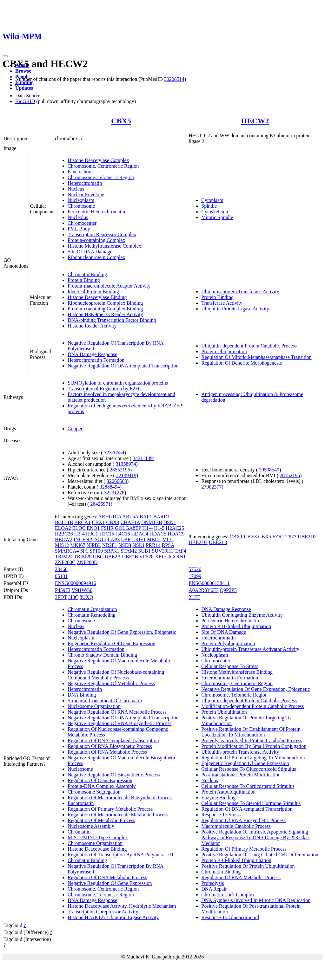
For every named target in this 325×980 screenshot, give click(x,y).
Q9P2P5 (228, 590)
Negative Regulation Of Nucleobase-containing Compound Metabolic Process (116, 675)
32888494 (110, 487)
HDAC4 (139, 534)
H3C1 (92, 534)
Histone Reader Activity (92, 326)
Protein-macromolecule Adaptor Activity (109, 286)
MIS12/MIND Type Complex (98, 837)
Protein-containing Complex (96, 240)
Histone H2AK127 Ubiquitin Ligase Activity (113, 917)
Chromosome (81, 206)
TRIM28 (83, 557)
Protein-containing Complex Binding (105, 309)
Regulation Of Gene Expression (100, 780)
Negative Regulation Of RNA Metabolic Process (117, 712)
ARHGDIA (110, 517)
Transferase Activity (222, 303)
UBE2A (113, 557)
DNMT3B (152, 522)
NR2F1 (110, 545)
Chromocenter (82, 223)
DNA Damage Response (92, 354)
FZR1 (278, 537)
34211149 (143, 458)
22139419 (126, 475)
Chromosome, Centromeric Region (103, 166)
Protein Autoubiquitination (228, 792)
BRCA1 (83, 522)
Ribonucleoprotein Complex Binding (105, 303)
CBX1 (99, 522)
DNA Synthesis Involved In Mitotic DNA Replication (256, 900)
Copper (75, 428)
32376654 (114, 453)
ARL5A (130, 517)
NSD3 (125, 545)
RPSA (168, 545)
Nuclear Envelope (86, 195)
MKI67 (78, 545)
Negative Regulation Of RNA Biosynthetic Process (120, 723)
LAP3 (114, 539)
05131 (61, 576)
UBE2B (130, 557)
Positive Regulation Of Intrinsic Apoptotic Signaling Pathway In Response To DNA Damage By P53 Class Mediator (256, 837)
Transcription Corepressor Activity (103, 912)
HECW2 (255, 121)
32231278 (114, 493)
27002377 (211, 487)
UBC (98, 557)
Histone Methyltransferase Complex (104, 246)
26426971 (100, 504)
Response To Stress (221, 815)
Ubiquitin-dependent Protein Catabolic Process (249, 346)
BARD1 (162, 517)
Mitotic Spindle (217, 217)
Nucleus (76, 189)
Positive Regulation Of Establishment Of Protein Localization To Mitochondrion (251, 732)
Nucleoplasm (81, 200)
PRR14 (153, 545)
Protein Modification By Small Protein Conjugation (254, 746)
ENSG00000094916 (76, 583)
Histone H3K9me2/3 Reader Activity (105, 314)
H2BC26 (64, 534)
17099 (195, 576)
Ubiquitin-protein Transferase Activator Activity (250, 649)
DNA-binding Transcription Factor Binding (112, 320)
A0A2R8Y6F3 (203, 590)
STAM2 (129, 551)
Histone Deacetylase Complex (98, 160)
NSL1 (138, 545)
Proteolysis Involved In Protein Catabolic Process (252, 740)
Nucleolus (78, 217)
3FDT (61, 597)
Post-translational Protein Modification (241, 775)
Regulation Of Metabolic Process (101, 820)
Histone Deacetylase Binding (97, 297)
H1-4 (147, 528)
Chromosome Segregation (94, 792)
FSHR (107, 528)
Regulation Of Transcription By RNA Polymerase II (120, 855)
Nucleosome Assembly (91, 826)
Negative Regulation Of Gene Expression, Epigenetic (122, 632)
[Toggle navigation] (5, 56)
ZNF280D (87, 562)
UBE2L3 (218, 542)
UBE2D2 (307, 537)
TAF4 (180, 551)
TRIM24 (64, 557)
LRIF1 (139, 539)
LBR (126, 539)
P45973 (63, 590)
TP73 (291, 537)
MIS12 (62, 545)
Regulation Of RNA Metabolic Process (107, 752)
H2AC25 (175, 528)
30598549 (269, 470)
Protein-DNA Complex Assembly (102, 786)
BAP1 (146, 517)
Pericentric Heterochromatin (96, 212)
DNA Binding (82, 695)
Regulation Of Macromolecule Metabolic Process (118, 815)
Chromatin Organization (92, 609)
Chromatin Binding (87, 274)
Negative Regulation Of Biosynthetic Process (114, 775)
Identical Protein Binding (93, 292)
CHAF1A (130, 522)
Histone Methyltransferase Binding (237, 672)
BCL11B (64, 522)
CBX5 (121, 121)
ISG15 (100, 539)
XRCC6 (163, 557)
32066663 (117, 481)
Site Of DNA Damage (90, 252)
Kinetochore (80, 172)
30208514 (174, 79)
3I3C (73, 597)
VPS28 (146, 557)
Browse (23, 71)
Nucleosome (80, 769)
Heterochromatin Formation (96, 360)
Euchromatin (81, 803)
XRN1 (179, 557)
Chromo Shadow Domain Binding (102, 655)
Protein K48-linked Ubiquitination (236, 860)
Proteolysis (212, 883)
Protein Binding (84, 280)
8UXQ (86, 597)
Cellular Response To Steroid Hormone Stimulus (251, 803)
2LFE (194, 597)
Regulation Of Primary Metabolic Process (110, 809)
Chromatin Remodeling (92, 615)
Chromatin (78, 832)
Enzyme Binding (218, 798)
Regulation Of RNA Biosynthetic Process (110, 746)
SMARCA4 (67, 551)
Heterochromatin (85, 183)
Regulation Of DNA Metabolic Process (107, 877)
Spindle (209, 206)
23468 (61, 569)
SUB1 (144, 551)
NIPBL (94, 545)
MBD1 (154, 539)
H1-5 (159, 528)
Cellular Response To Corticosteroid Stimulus (248, 786)
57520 (195, 569)
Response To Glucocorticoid (230, 917)
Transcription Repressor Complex (102, 234)
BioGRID (25, 101)
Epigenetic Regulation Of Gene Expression (111, 643)
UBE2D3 (198, 542)
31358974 (126, 464)
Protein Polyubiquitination (228, 643)
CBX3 (113, 522)
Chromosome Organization (95, 843)
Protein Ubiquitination (224, 351)
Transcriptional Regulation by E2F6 (104, 389)
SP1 (84, 551)
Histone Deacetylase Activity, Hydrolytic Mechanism (122, 906)
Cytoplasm (212, 200)
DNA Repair (214, 889)
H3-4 (80, 534)
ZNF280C (65, 562)
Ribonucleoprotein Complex (96, 257)
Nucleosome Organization (94, 706)
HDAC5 (158, 534)
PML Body (79, 229)
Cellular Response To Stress (230, 666)
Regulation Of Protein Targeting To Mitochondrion (253, 758)
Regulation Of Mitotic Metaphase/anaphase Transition (256, 357)
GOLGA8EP (128, 528)
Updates (24, 88)
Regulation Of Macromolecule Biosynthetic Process (120, 798)
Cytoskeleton (215, 212)
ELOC (79, 528)
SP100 (96, 551)
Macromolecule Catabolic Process (236, 826)
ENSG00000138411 (209, 583)
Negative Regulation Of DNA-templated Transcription (123, 366)
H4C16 (123, 534)
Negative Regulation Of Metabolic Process (111, 683)
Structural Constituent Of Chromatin (105, 701)
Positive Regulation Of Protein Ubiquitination (248, 866)
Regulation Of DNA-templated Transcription (113, 740)
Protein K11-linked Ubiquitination (236, 626)
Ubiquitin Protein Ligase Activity (235, 309)
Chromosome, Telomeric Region (101, 177)
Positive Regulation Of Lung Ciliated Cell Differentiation (260, 855)
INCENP (83, 539)
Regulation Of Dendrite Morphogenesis (242, 363)
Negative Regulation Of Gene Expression (110, 883)
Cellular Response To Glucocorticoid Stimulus (249, 769)
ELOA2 (63, 528)
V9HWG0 (82, 590)
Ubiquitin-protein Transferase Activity (240, 292)
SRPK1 (112, 551)
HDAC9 (176, 534)
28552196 (120, 470)
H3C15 (107, 534)
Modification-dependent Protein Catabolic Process (252, 706)
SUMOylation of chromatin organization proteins (118, 383)
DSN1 (170, 522)
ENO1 (93, 528)
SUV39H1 (162, 551)
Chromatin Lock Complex (228, 895)
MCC (168, 539)
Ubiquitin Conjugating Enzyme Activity (242, 615)
